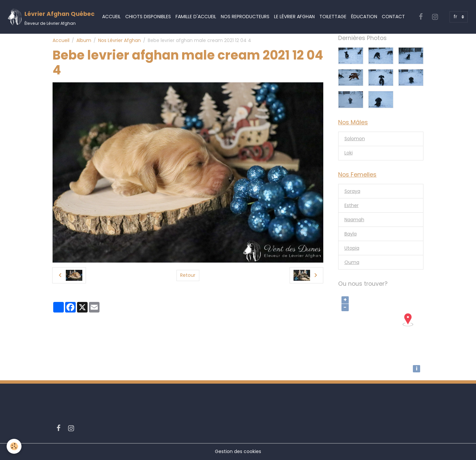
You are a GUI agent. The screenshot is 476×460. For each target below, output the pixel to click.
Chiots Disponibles (148, 17)
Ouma (352, 262)
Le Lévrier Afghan (294, 17)
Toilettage (333, 17)
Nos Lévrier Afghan (119, 40)
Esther (352, 205)
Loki (349, 153)
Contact (393, 17)
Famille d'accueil (196, 17)
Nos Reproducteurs (245, 17)
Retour (188, 275)
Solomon (355, 139)
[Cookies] (14, 446)
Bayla (351, 234)
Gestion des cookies (238, 451)
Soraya (352, 191)
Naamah (354, 220)
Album (84, 40)
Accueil (111, 17)
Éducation (364, 17)
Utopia (352, 248)
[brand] (51, 17)
